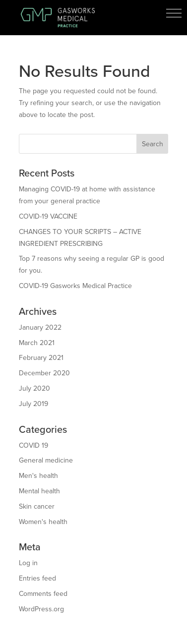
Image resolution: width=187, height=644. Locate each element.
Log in (28, 563)
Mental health (39, 491)
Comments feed (43, 594)
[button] (174, 13)
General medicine (46, 460)
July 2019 (33, 404)
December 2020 (44, 373)
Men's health (38, 476)
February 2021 (41, 358)
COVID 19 (33, 445)
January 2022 (40, 327)
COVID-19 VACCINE (48, 216)
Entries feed (37, 578)
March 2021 (37, 343)
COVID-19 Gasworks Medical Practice (75, 286)
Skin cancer (37, 506)
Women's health (43, 522)
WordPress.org (41, 609)
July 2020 (34, 388)
